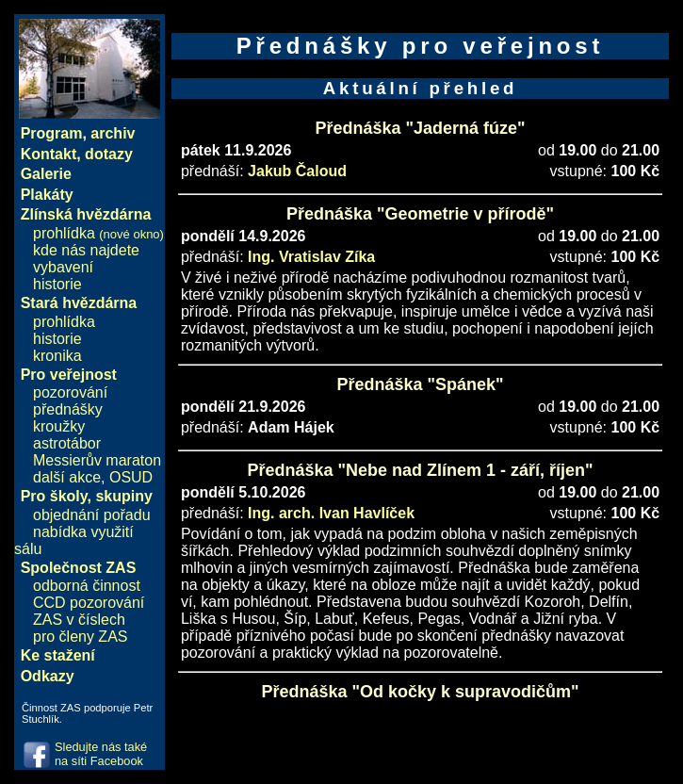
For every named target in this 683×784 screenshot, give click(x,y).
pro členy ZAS (80, 637)
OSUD (131, 477)
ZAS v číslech (79, 620)
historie (57, 284)
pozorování (70, 392)
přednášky (68, 409)
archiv (113, 133)
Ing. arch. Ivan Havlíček (331, 513)
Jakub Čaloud (297, 171)
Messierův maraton (97, 460)
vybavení (63, 267)
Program (52, 133)
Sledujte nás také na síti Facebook (101, 754)
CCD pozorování (89, 603)
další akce (67, 477)
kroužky (59, 426)
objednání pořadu (92, 515)
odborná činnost (87, 586)
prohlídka (98, 233)
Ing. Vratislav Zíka (311, 257)
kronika (57, 356)
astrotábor (67, 443)
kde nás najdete (86, 250)
